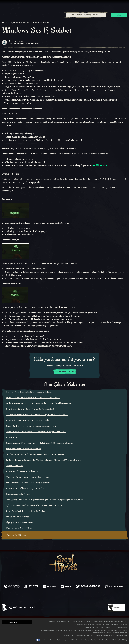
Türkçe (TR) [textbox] (12, 622)
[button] (17, 622)
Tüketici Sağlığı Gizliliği (119, 640)
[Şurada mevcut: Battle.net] (115, 587)
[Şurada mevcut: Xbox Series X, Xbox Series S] (12, 587)
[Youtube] (64, 597)
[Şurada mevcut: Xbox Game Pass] (88, 587)
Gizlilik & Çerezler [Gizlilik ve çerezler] (77, 640)
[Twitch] (54, 597)
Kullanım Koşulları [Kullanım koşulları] (63, 640)
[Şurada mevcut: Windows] (50, 587)
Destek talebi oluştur (65, 372)
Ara (119, 15)
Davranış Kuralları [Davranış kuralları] (91, 640)
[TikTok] (81, 597)
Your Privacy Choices (48, 640)
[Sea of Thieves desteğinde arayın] (86, 15)
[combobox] (86, 15)
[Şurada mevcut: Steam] (66, 587)
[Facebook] (40, 597)
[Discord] (74, 597)
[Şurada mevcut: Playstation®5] (31, 587)
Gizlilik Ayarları (100, 165)
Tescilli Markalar (104, 640)
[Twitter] (47, 597)
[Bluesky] (88, 597)
